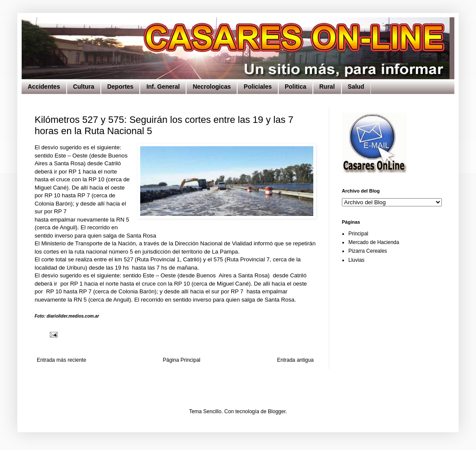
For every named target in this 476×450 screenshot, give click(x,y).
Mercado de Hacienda (374, 242)
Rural (327, 87)
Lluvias (356, 260)
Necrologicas (212, 87)
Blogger (277, 411)
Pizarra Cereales (368, 251)
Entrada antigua (295, 360)
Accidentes (44, 87)
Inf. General (163, 87)
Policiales (258, 87)
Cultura (84, 87)
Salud (356, 87)
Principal (358, 234)
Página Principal (182, 360)
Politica (296, 87)
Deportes (121, 87)
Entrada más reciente (61, 360)
